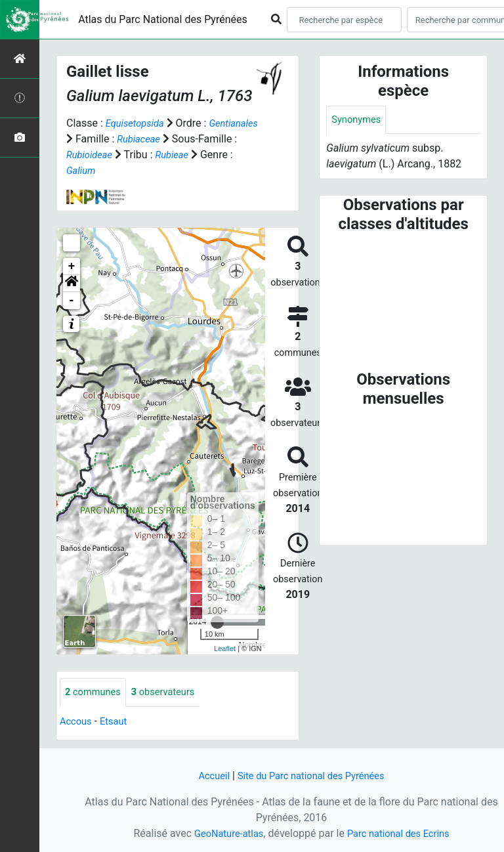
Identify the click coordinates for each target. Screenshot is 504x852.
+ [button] (72, 266)
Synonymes (358, 120)
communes (95, 693)
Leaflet (225, 649)
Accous (77, 722)
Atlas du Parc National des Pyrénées (163, 19)
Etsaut (118, 722)
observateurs (171, 693)
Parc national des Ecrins (401, 833)
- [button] (72, 301)
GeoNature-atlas (224, 833)
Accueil (207, 776)
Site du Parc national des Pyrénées (312, 776)
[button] (72, 284)
